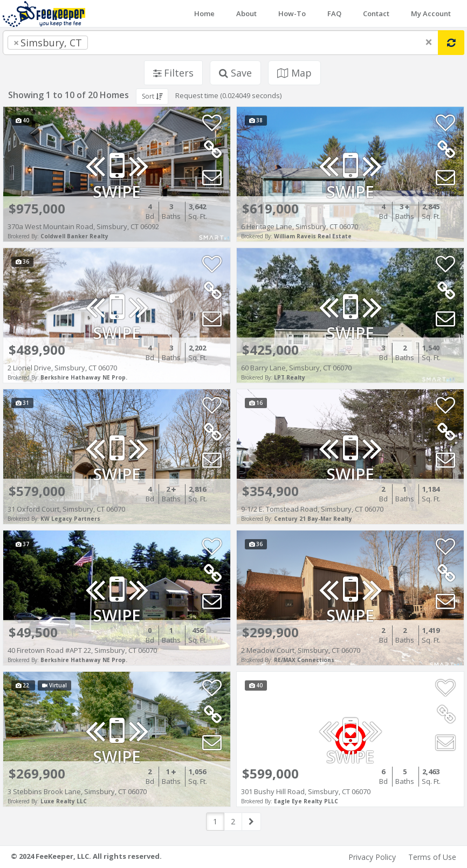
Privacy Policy (372, 857)
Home (204, 13)
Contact (376, 13)
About (246, 13)
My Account (431, 13)
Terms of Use (432, 857)
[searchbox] (112, 43)
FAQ (334, 13)
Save (235, 73)
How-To (292, 13)
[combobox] (221, 43)
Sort (152, 96)
